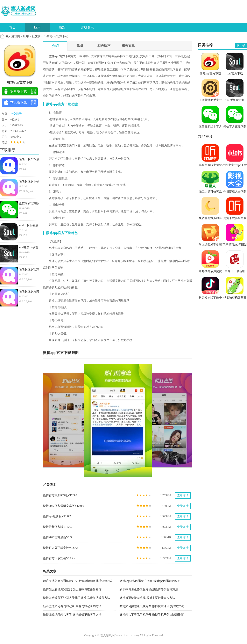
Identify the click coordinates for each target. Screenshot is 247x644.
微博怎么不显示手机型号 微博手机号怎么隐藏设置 (152, 615)
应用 (37, 27)
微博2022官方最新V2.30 (58, 537)
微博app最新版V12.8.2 (57, 516)
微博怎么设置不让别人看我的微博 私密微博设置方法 (77, 598)
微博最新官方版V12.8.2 (58, 527)
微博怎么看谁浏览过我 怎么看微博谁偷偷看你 (72, 589)
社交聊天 (38, 36)
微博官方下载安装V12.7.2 (59, 558)
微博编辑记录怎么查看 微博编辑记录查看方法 (72, 615)
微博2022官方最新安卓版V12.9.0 (63, 506)
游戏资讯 (87, 27)
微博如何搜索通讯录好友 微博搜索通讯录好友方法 (152, 606)
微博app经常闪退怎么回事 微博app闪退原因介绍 (150, 581)
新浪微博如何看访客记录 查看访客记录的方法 (72, 606)
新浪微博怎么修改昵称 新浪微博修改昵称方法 (149, 589)
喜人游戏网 (13, 36)
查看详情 (183, 495)
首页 (12, 27)
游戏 (62, 27)
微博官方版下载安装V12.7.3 (61, 548)
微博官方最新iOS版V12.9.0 (60, 495)
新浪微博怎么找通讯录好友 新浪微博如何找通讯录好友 (78, 581)
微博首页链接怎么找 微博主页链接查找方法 (147, 598)
